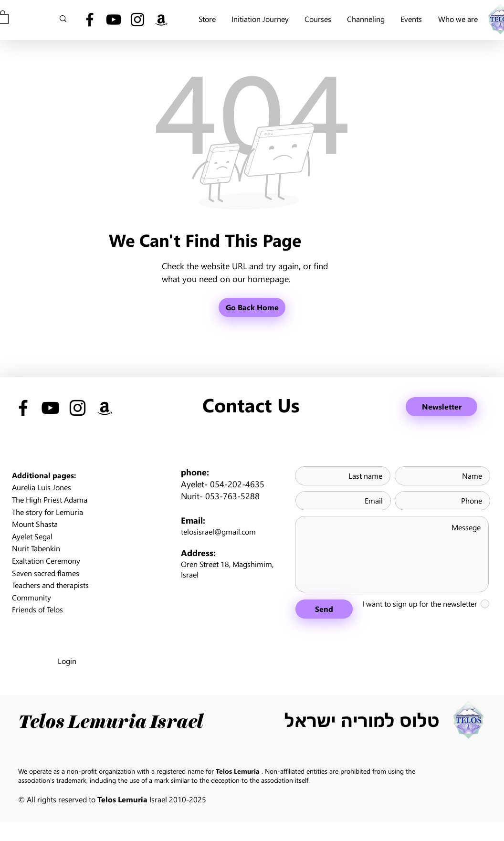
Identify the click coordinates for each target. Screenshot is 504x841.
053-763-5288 (232, 496)
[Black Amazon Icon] (161, 20)
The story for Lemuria (47, 512)
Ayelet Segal (32, 536)
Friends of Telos (37, 609)
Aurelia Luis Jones (42, 487)
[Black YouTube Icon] (114, 20)
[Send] (324, 609)
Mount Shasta (35, 524)
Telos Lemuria (238, 771)
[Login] (67, 661)
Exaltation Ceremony (46, 561)
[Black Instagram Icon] (137, 20)
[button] (458, 19)
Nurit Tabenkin (36, 548)
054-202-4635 (237, 484)
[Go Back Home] (252, 307)
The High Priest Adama (50, 499)
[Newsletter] (441, 407)
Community (31, 597)
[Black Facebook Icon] (90, 20)
